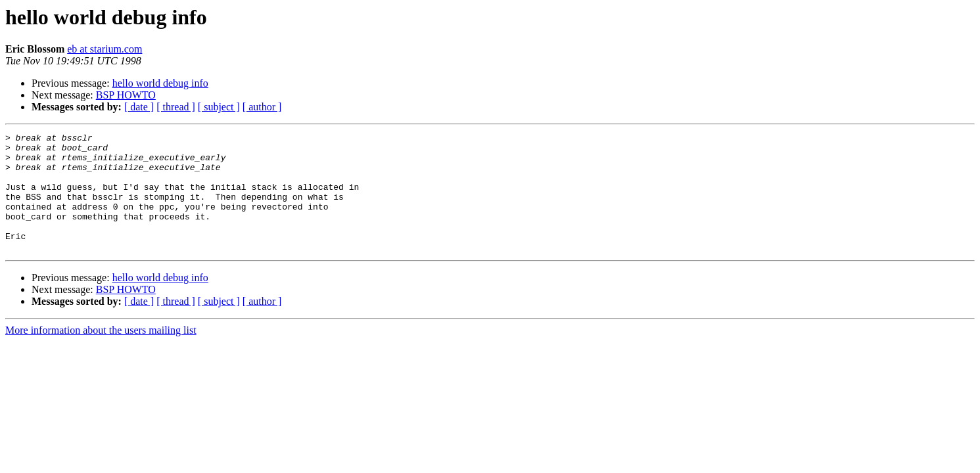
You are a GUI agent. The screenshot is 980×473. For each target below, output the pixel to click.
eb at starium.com (105, 49)
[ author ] (262, 107)
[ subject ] (219, 107)
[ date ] (139, 107)
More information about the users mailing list (101, 354)
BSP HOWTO (126, 95)
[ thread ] (176, 107)
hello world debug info (160, 83)
